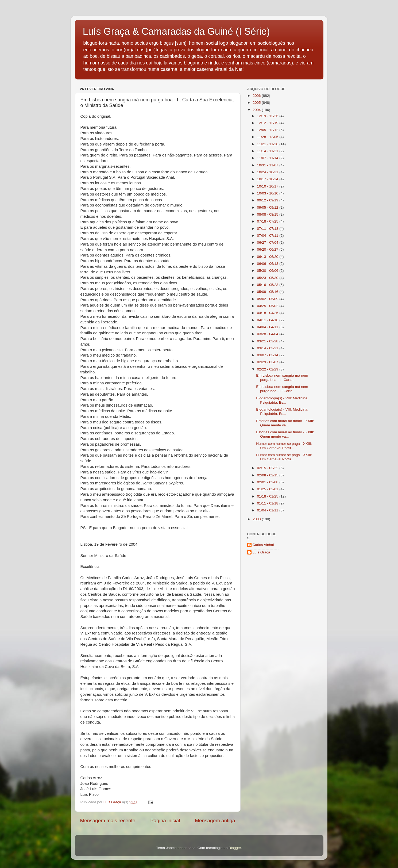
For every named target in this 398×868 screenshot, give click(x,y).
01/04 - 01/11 (268, 510)
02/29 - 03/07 (268, 362)
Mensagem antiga (215, 821)
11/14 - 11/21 (268, 151)
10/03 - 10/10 (268, 193)
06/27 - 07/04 (268, 242)
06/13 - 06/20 (268, 257)
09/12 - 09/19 (268, 200)
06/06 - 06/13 (268, 264)
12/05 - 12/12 (268, 130)
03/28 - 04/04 (268, 334)
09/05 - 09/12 (268, 207)
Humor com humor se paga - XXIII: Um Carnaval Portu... (284, 446)
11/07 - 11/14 (268, 158)
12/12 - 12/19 (268, 123)
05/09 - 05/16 (268, 292)
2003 (257, 519)
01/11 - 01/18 (268, 503)
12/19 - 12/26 (268, 116)
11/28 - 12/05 (268, 137)
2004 (257, 110)
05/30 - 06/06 (268, 271)
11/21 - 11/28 (268, 144)
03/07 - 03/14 (268, 355)
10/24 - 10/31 (268, 172)
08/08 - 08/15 (268, 214)
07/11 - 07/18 (268, 229)
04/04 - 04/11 (268, 327)
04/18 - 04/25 (268, 313)
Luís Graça (261, 552)
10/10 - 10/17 (268, 186)
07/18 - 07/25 (268, 221)
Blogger (235, 848)
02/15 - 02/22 (268, 468)
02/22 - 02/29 (268, 369)
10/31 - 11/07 (268, 165)
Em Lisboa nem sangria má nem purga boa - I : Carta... (282, 378)
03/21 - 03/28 (268, 341)
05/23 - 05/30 (268, 278)
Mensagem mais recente (108, 821)
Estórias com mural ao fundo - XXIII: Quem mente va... (285, 423)
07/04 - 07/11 (268, 236)
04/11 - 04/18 (268, 320)
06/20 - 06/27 (268, 249)
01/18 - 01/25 (268, 496)
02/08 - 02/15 (268, 475)
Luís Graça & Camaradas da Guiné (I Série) (176, 31)
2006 (257, 96)
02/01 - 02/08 (268, 482)
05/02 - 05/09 (268, 299)
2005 (257, 103)
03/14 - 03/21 (268, 348)
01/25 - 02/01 (268, 489)
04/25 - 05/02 (268, 306)
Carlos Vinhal (263, 545)
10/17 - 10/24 (268, 179)
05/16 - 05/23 (268, 285)
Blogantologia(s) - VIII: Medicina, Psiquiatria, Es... (282, 400)
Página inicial (165, 821)
